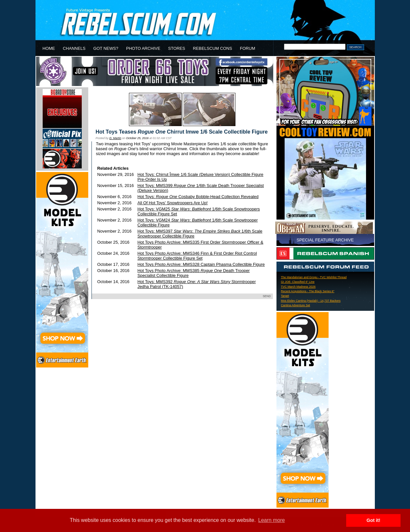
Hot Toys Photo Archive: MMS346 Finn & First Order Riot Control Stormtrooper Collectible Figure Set (197, 256)
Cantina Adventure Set (296, 305)
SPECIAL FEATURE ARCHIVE (325, 240)
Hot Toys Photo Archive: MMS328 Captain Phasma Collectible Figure (201, 264)
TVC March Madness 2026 (298, 287)
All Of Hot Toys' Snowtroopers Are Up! (173, 203)
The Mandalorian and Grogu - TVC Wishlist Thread (314, 277)
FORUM (248, 48)
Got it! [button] (374, 520)
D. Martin (115, 138)
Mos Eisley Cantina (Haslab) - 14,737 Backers (311, 301)
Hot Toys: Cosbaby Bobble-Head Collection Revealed (198, 197)
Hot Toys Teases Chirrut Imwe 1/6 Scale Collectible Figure (182, 132)
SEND (267, 296)
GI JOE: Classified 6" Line (298, 282)
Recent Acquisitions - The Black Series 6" (308, 291)
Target (285, 296)
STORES (177, 48)
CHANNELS (74, 48)
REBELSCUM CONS (213, 48)
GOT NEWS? (106, 48)
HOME (49, 48)
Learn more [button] (272, 520)
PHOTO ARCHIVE (143, 48)
